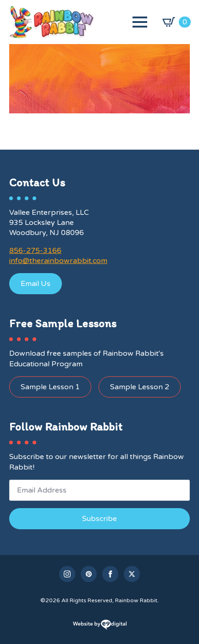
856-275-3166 (35, 251)
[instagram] (67, 574)
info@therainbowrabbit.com (58, 261)
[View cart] (177, 22)
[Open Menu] (140, 22)
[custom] (89, 574)
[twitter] (132, 574)
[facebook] (110, 574)
